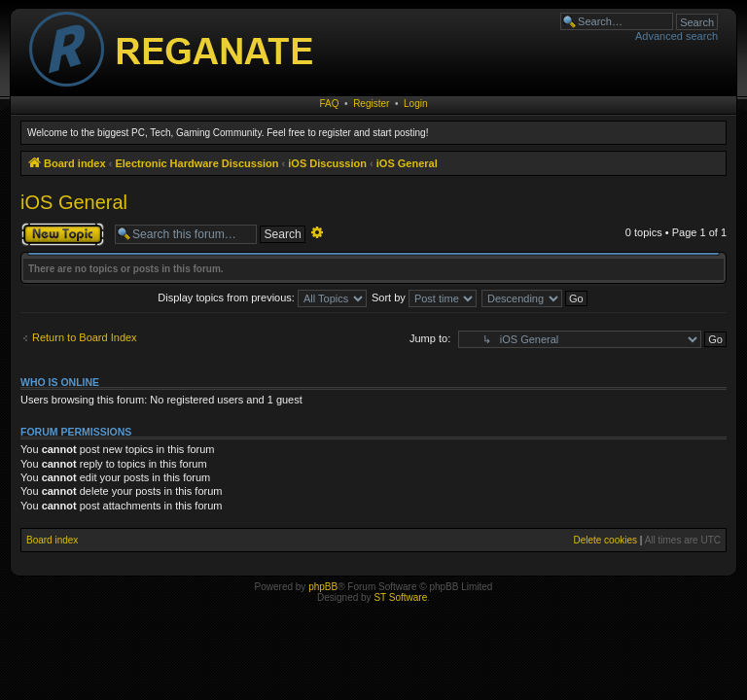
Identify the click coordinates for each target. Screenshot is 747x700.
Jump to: (430, 338)
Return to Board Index (85, 337)
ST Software (400, 597)
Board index (52, 540)
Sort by (424, 297)
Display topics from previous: (262, 297)
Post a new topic (63, 234)
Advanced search (676, 36)
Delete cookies (605, 540)
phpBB (323, 587)
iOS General (74, 202)
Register (371, 104)
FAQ (330, 104)
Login (415, 104)
